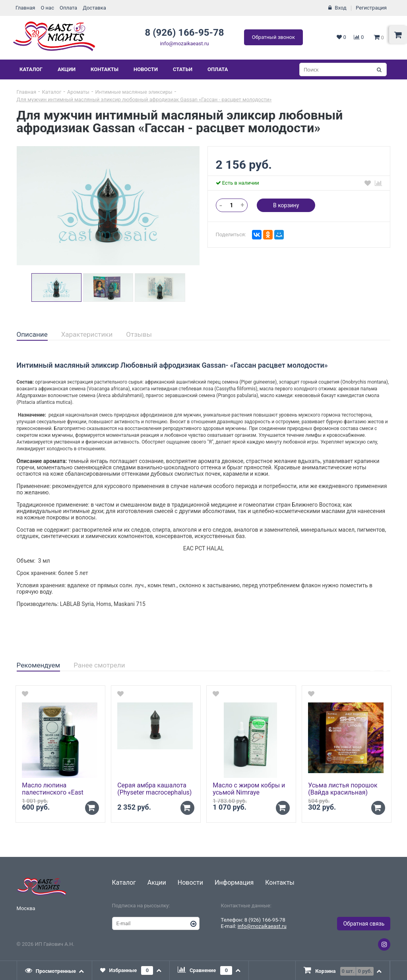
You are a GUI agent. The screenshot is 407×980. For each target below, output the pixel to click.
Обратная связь (364, 924)
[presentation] (55, 970)
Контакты (105, 69)
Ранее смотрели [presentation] (99, 665)
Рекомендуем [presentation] (39, 665)
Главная (25, 8)
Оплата (68, 8)
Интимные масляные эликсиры (134, 92)
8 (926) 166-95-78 (184, 33)
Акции (67, 69)
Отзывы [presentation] (139, 334)
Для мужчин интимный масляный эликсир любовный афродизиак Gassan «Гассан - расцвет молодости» (144, 99)
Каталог (31, 69)
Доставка (94, 8)
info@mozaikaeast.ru (185, 43)
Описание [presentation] (32, 334)
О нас (47, 8)
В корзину (286, 205)
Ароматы (78, 92)
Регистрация (371, 8)
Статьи (183, 69)
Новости (146, 69)
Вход (340, 8)
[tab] (32, 335)
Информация (234, 883)
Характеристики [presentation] (87, 334)
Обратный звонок (273, 37)
